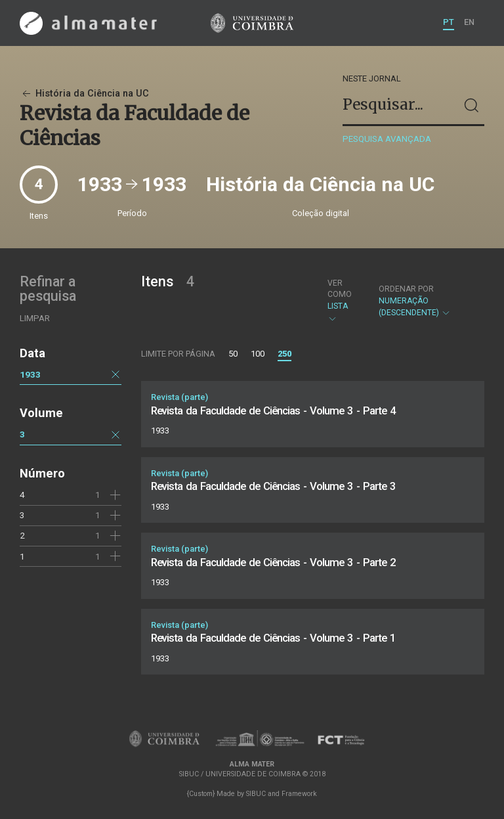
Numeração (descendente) (425, 301)
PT (449, 22)
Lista (342, 301)
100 (258, 354)
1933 (30, 374)
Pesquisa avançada (387, 139)
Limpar (35, 318)
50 (233, 354)
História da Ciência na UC (84, 94)
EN (469, 22)
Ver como (340, 289)
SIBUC (256, 794)
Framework (299, 794)
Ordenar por (406, 289)
